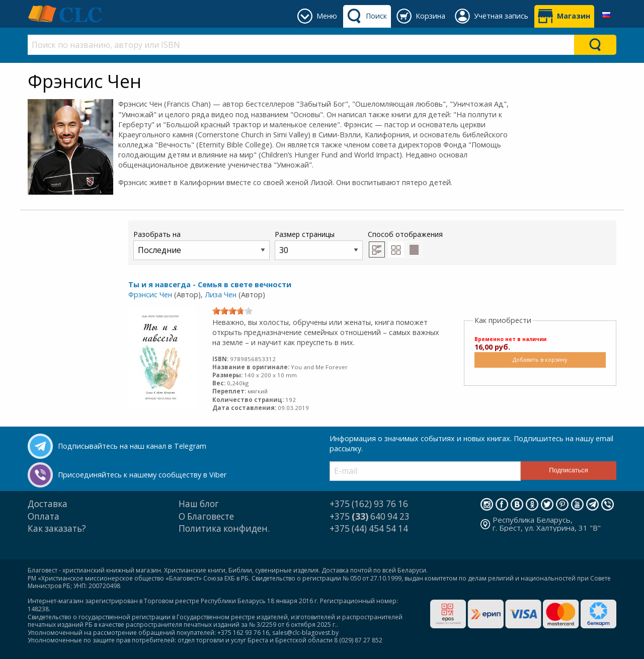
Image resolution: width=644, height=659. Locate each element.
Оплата (44, 516)
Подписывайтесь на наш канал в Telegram (132, 446)
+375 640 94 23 (370, 516)
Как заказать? (57, 528)
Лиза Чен (221, 295)
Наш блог (199, 504)
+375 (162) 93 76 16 (369, 504)
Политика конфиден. (224, 528)
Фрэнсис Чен (150, 295)
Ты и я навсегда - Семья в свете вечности (210, 284)
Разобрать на (202, 245)
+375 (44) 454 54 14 (369, 528)
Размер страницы (319, 245)
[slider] (232, 311)
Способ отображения (405, 243)
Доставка (48, 504)
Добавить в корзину (540, 359)
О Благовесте (206, 516)
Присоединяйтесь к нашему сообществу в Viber (142, 475)
